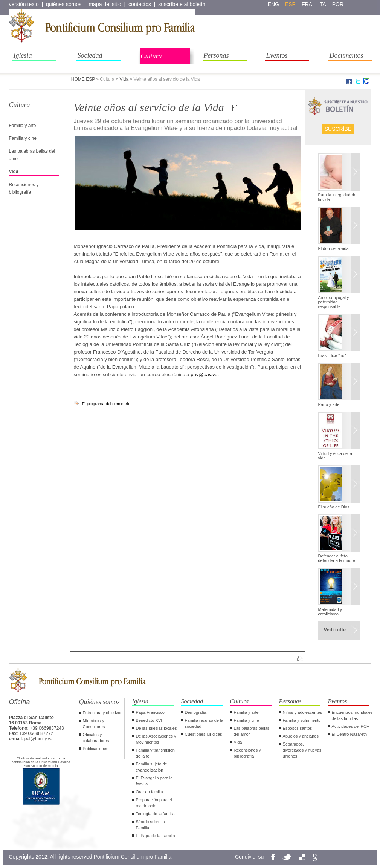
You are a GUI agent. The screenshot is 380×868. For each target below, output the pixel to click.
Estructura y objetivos (103, 713)
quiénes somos (64, 4)
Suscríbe (338, 129)
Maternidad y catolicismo (330, 612)
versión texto (24, 4)
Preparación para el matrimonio (154, 803)
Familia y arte (23, 126)
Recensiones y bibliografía (247, 753)
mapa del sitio (105, 4)
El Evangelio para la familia (154, 781)
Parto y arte (329, 404)
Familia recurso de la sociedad (204, 723)
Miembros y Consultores (94, 724)
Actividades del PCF (350, 726)
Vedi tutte (335, 630)
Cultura (151, 56)
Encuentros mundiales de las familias (352, 715)
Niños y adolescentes (303, 712)
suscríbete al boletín (182, 4)
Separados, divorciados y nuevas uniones (302, 750)
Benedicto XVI (149, 720)
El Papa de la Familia (156, 836)
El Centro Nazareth (349, 734)
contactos (140, 4)
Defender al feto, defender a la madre (337, 558)
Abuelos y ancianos (301, 736)
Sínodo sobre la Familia (150, 825)
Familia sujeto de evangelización (152, 767)
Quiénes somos (100, 702)
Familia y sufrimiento (302, 720)
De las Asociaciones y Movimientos (156, 739)
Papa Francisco (150, 712)
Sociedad (90, 55)
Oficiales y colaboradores (96, 738)
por (338, 4)
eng (273, 4)
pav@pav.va (204, 374)
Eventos (277, 55)
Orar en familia (150, 792)
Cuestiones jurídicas (204, 734)
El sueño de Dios (334, 507)
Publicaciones (96, 749)
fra (307, 4)
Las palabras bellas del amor (252, 731)
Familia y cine (23, 138)
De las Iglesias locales (156, 728)
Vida (124, 79)
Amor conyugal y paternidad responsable (334, 302)
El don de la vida (333, 248)
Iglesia (23, 55)
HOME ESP (83, 79)
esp (290, 4)
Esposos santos (298, 728)
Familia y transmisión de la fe (155, 753)
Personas (216, 55)
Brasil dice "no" (332, 355)
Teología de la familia (155, 814)
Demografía (196, 712)
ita (322, 4)
